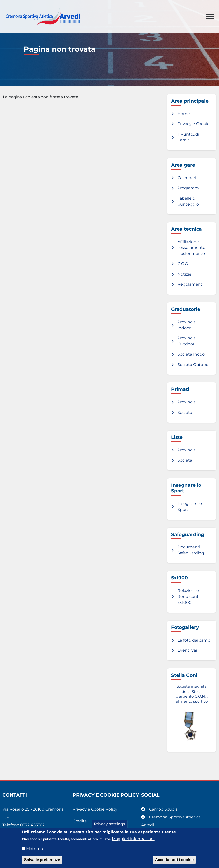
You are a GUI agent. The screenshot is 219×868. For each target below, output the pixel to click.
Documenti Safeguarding (191, 550)
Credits (80, 821)
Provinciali (188, 402)
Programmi (189, 188)
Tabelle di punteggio (188, 201)
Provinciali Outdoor (188, 341)
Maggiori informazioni (133, 841)
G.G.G (183, 264)
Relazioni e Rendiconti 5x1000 (189, 597)
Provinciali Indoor (188, 325)
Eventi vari (188, 650)
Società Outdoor (194, 365)
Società (185, 412)
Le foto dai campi (194, 640)
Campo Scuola (160, 809)
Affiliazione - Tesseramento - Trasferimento (193, 248)
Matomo (35, 851)
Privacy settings (109, 826)
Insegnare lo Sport (190, 507)
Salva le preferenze (42, 862)
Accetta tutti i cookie (174, 862)
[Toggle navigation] (210, 17)
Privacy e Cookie (194, 124)
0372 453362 (32, 825)
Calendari (187, 178)
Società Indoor (192, 354)
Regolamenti (190, 284)
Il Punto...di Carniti (188, 137)
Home (184, 114)
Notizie (184, 274)
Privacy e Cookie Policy (95, 809)
